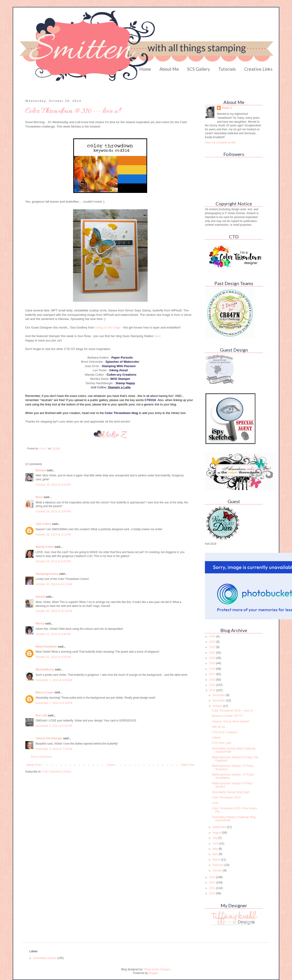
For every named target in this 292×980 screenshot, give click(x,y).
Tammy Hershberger (49, 738)
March (217, 860)
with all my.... (220, 727)
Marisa (40, 624)
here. (158, 336)
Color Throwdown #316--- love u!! (232, 711)
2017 (213, 674)
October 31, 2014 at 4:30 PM (53, 634)
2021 (213, 653)
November (219, 700)
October (218, 706)
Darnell (40, 597)
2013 (213, 877)
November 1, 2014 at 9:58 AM (54, 680)
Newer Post (33, 765)
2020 (213, 658)
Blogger (153, 973)
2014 (213, 690)
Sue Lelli (42, 715)
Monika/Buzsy (45, 670)
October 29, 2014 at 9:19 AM (53, 485)
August (217, 833)
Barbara (41, 470)
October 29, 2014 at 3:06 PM (53, 511)
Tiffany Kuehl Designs (157, 969)
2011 (213, 888)
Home (145, 69)
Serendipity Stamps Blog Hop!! (231, 792)
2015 (213, 685)
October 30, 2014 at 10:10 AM (54, 584)
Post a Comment (41, 757)
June (216, 843)
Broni (39, 497)
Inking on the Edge (108, 327)
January (218, 870)
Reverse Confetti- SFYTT (227, 716)
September (220, 827)
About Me (169, 69)
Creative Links (258, 69)
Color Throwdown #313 (226, 797)
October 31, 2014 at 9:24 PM (53, 657)
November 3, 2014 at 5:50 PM (54, 726)
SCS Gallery (199, 69)
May (216, 849)
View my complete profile (220, 143)
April (216, 854)
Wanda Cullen (45, 547)
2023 (213, 642)
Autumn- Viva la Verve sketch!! (231, 721)
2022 (213, 647)
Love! (215, 803)
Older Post (187, 765)
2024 (213, 636)
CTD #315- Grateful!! (225, 732)
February (218, 865)
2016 (213, 680)
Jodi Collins (43, 524)
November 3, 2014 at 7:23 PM (54, 749)
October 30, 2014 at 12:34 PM (54, 611)
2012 (213, 883)
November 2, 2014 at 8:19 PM (54, 703)
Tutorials (227, 69)
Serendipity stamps (45, 958)
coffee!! (216, 738)
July (215, 838)
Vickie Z (227, 108)
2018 (213, 669)
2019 (213, 663)
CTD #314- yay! (222, 743)
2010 (213, 893)
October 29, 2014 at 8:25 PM (53, 561)
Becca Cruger (45, 692)
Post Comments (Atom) (56, 772)
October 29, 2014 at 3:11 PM (53, 535)
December (219, 695)
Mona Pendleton (46, 647)
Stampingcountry (47, 574)
